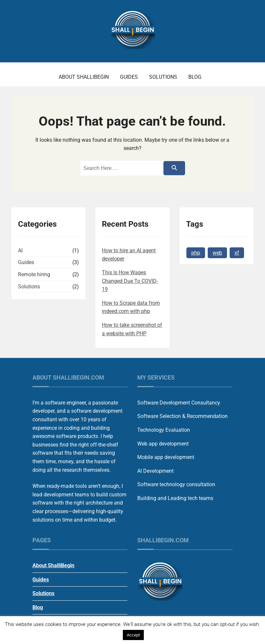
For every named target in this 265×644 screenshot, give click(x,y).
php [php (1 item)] (196, 253)
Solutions (163, 77)
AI (20, 250)
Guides (129, 77)
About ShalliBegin (84, 77)
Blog (195, 77)
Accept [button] (133, 635)
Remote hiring (34, 274)
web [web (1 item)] (217, 253)
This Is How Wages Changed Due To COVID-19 (130, 281)
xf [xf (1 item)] (237, 253)
